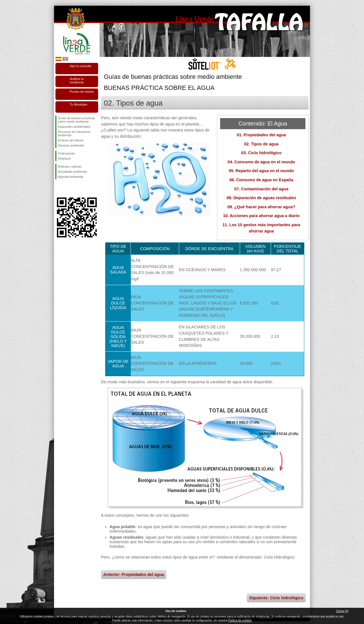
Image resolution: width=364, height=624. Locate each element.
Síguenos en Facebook (59, 188)
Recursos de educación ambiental (74, 133)
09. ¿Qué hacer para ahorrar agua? (261, 207)
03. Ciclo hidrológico (261, 153)
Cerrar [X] (342, 611)
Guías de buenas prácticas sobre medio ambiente (76, 120)
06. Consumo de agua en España (261, 180)
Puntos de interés (82, 92)
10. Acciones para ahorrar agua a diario (261, 216)
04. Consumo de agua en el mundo (261, 162)
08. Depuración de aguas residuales (261, 198)
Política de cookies (240, 620)
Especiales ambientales (74, 127)
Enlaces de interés (71, 140)
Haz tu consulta (80, 66)
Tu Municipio (78, 104)
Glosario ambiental (71, 145)
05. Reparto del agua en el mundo (261, 171)
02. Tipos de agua (261, 144)
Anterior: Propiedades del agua (134, 574)
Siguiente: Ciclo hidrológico (276, 598)
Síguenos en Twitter (68, 188)
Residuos (64, 158)
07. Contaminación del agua (261, 189)
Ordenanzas (66, 153)
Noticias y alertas (70, 166)
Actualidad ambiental (72, 172)
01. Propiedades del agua (261, 135)
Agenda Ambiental (70, 177)
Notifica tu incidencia (77, 81)
